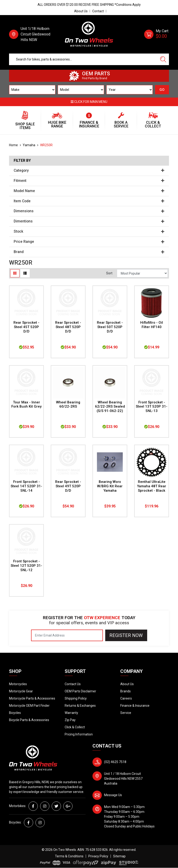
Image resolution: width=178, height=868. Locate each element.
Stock (89, 231)
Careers (126, 698)
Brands (126, 691)
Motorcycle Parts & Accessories (32, 698)
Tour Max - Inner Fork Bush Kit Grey (26, 404)
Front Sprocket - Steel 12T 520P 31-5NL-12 (26, 566)
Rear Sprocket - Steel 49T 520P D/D (68, 486)
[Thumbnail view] (15, 273)
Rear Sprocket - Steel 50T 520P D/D (110, 327)
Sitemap (119, 856)
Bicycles (15, 713)
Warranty (71, 713)
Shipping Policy (76, 698)
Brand (89, 252)
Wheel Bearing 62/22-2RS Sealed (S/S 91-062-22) (110, 407)
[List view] (25, 273)
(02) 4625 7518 (115, 762)
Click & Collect (75, 727)
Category (89, 171)
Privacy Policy (98, 856)
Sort (109, 273)
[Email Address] (67, 635)
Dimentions (89, 221)
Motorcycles (18, 684)
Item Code (89, 201)
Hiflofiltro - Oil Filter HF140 (152, 325)
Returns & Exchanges (80, 706)
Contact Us (73, 684)
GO (162, 90)
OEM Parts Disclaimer (80, 691)
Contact (98, 11)
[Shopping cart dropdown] (157, 34)
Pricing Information (79, 734)
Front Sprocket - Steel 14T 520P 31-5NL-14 (26, 486)
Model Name (89, 191)
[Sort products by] (142, 273)
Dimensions (89, 211)
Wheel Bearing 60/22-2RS (68, 404)
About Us (81, 11)
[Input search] (83, 59)
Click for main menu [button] (89, 102)
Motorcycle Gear (21, 691)
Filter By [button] (22, 161)
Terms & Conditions (69, 856)
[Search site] (163, 59)
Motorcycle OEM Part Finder (29, 706)
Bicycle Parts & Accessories (29, 720)
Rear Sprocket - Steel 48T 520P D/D (68, 327)
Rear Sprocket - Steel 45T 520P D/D (26, 327)
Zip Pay (70, 720)
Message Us (113, 795)
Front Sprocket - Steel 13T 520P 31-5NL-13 (152, 407)
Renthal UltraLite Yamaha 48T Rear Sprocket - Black (152, 486)
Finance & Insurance (135, 706)
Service (126, 713)
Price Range (89, 242)
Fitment (89, 181)
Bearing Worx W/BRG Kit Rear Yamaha (110, 486)
